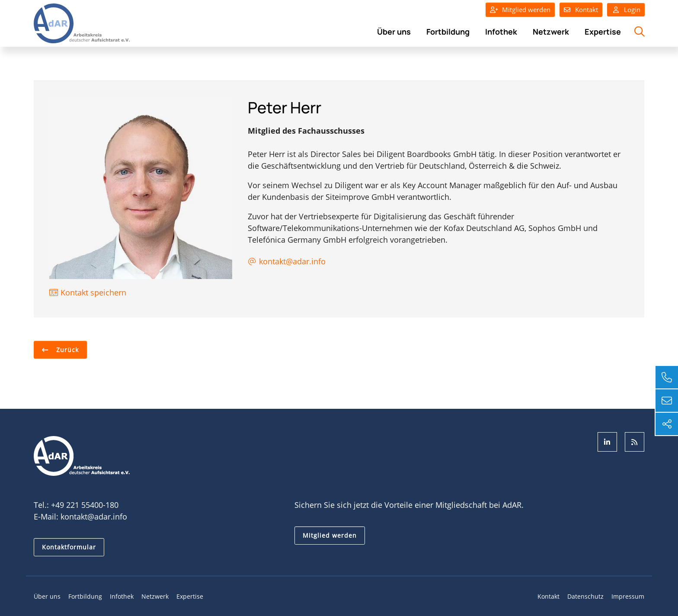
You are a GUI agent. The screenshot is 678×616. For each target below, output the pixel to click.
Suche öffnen (638, 36)
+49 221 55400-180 (85, 505)
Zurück (66, 350)
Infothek (501, 32)
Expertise (603, 32)
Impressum (628, 596)
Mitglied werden (526, 10)
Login (626, 10)
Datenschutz (585, 596)
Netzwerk (551, 32)
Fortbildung (448, 32)
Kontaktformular (69, 547)
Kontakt (587, 10)
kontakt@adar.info (94, 517)
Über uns (394, 32)
